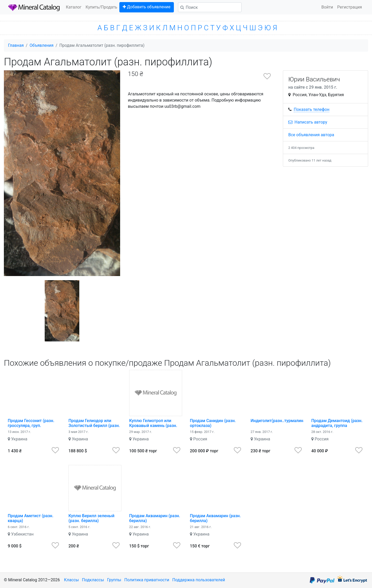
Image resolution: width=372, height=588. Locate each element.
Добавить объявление (147, 7)
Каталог (74, 7)
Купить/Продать (101, 7)
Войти (327, 7)
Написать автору (308, 122)
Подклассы (93, 580)
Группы (114, 580)
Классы (71, 580)
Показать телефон (312, 109)
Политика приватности (147, 580)
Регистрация (350, 7)
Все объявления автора (311, 135)
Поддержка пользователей (199, 580)
